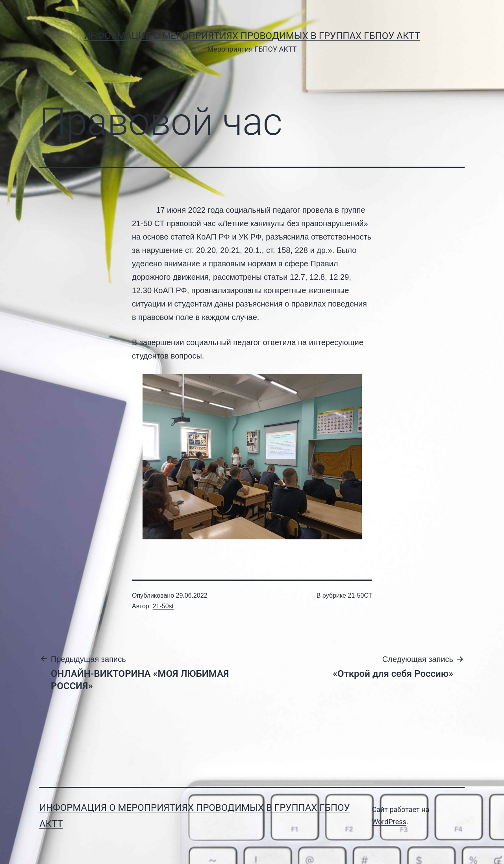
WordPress (389, 822)
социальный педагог (264, 210)
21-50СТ (360, 596)
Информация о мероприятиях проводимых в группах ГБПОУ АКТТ (252, 36)
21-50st (163, 606)
